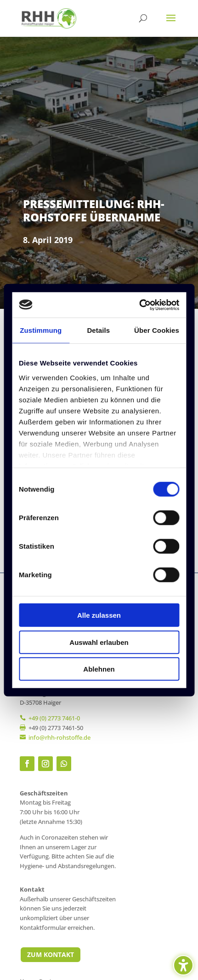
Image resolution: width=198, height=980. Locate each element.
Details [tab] (98, 330)
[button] (171, 24)
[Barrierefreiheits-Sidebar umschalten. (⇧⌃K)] (183, 965)
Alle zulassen (99, 615)
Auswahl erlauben (99, 642)
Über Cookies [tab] (157, 330)
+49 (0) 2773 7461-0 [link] (54, 718)
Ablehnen (99, 669)
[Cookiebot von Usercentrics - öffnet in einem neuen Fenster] (139, 305)
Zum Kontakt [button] (51, 954)
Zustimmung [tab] (41, 330)
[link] (49, 18)
